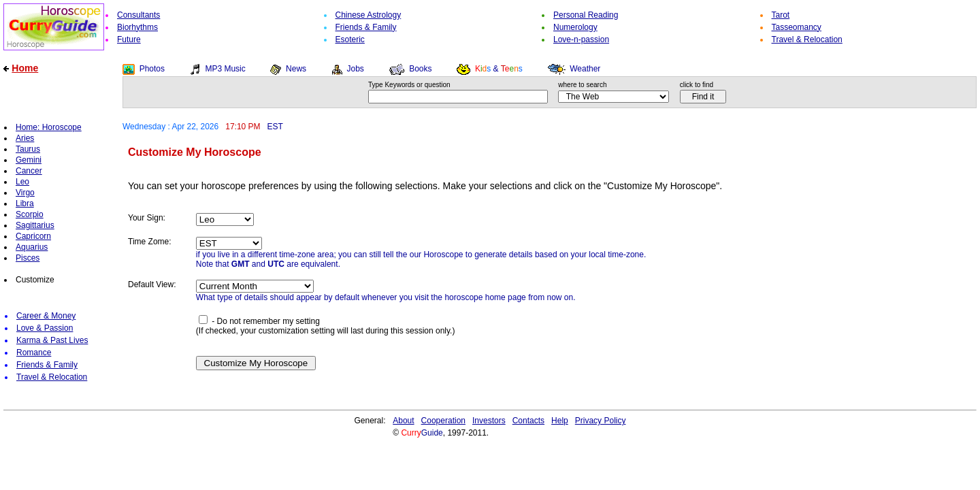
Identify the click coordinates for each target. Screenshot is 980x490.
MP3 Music (225, 69)
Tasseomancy (797, 27)
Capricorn (33, 236)
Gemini (29, 160)
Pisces (28, 258)
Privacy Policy (601, 421)
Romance (34, 353)
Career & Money (46, 316)
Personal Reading (586, 15)
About (403, 421)
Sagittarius (35, 225)
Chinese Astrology (369, 15)
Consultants (138, 15)
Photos (152, 69)
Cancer (29, 171)
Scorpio (30, 214)
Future (129, 39)
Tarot (781, 15)
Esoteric (350, 39)
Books (420, 69)
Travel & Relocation (807, 39)
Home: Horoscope (49, 127)
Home (25, 68)
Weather (585, 69)
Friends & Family (366, 27)
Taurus (28, 149)
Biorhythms (137, 27)
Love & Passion (45, 328)
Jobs (355, 69)
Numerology (575, 27)
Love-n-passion (581, 39)
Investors (489, 421)
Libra (25, 203)
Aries (25, 138)
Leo (22, 182)
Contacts (528, 421)
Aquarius (32, 247)
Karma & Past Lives (52, 340)
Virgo (25, 193)
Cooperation (443, 421)
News (296, 69)
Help (560, 421)
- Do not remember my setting (259, 321)
